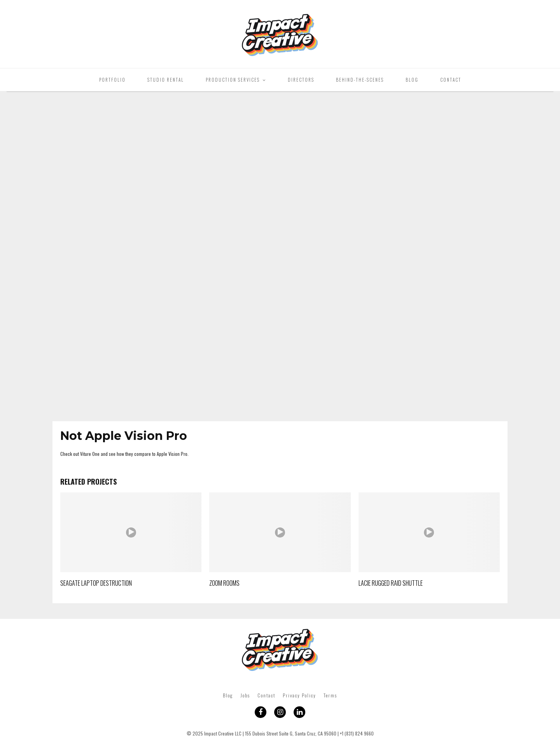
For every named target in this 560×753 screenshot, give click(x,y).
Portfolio (112, 80)
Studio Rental (166, 80)
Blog (412, 80)
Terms (330, 695)
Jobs (245, 695)
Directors (301, 80)
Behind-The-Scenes (360, 80)
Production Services (233, 80)
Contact (451, 80)
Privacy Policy (299, 695)
